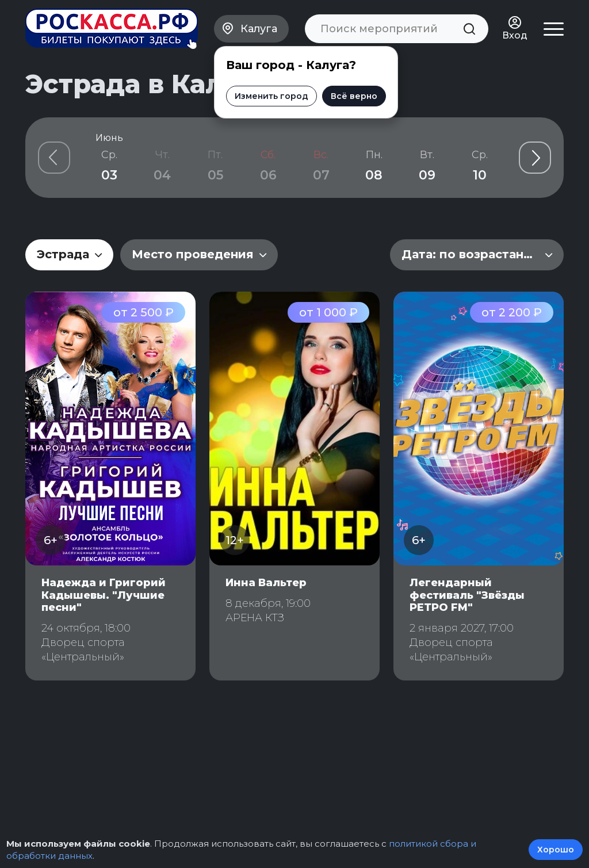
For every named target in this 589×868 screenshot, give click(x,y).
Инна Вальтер (266, 583)
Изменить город (271, 96)
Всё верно (354, 96)
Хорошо (556, 850)
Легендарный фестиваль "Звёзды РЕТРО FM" (467, 595)
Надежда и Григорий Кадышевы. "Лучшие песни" (104, 595)
